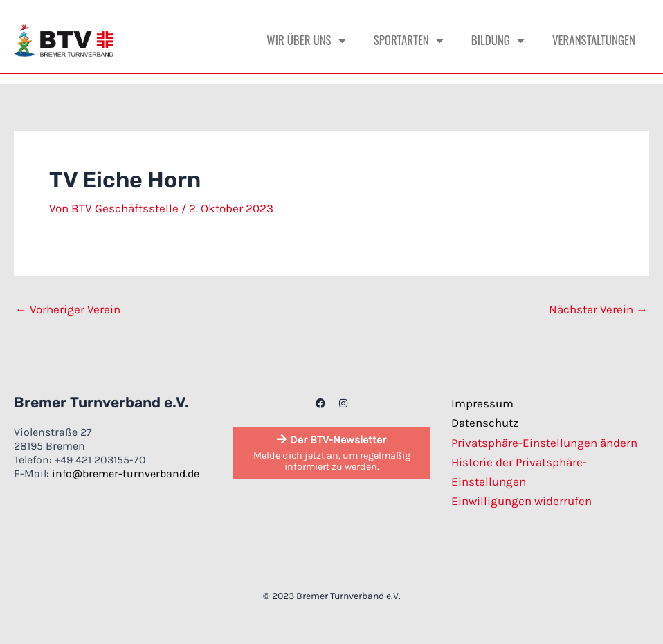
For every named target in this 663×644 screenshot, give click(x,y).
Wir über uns (306, 40)
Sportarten (409, 40)
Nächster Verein (598, 310)
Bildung (498, 40)
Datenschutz (485, 423)
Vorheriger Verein (68, 310)
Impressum (482, 403)
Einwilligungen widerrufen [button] (521, 501)
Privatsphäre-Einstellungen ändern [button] (544, 443)
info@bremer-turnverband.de (126, 473)
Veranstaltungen (594, 40)
